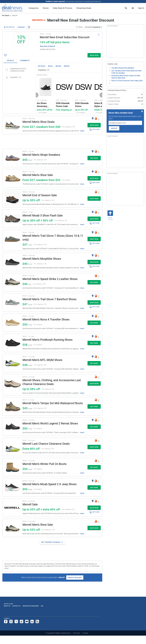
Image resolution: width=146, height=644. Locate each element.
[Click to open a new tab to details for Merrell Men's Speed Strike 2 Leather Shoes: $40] (12, 282)
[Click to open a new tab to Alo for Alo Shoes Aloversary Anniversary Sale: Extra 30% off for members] (45, 95)
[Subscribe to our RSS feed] (37, 621)
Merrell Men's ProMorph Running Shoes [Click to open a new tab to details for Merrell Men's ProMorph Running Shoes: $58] (47, 340)
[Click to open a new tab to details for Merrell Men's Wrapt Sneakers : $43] (12, 158)
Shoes (50, 66)
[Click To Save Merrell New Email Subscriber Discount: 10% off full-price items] (5, 55)
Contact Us (16, 606)
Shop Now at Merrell (47, 46)
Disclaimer (85, 633)
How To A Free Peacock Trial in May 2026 (127, 81)
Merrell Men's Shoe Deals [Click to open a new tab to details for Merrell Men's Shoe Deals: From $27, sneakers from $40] (39, 122)
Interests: (21, 27)
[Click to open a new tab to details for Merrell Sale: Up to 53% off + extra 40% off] (12, 508)
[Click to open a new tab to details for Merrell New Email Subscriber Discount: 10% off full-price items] (21, 42)
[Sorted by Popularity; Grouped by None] (94, 27)
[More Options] (99, 34)
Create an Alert (75, 578)
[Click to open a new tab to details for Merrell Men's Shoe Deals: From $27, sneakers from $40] (12, 125)
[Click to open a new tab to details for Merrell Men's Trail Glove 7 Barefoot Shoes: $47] (12, 302)
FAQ (42, 606)
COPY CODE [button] (94, 129)
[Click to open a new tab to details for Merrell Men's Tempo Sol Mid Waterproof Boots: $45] (12, 406)
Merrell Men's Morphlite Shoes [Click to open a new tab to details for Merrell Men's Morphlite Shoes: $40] (42, 259)
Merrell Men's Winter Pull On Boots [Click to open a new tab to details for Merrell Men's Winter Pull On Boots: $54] (44, 464)
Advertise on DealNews (31, 606)
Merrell (58, 66)
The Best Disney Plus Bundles (123, 68)
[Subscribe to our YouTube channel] (27, 621)
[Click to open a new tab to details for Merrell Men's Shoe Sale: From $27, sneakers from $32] (12, 178)
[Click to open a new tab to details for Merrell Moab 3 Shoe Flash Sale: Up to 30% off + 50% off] (12, 219)
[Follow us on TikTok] (22, 621)
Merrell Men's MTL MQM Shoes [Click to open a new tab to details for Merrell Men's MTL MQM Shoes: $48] (42, 360)
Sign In (141, 8)
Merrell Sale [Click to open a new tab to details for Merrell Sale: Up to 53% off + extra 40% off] (30, 504)
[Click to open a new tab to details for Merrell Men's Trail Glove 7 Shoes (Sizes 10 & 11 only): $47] (12, 240)
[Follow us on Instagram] (11, 621)
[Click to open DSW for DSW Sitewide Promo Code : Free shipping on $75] (65, 95)
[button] (28, 27)
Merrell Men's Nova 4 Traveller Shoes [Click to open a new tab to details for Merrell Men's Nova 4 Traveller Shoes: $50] (46, 319)
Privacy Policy (77, 633)
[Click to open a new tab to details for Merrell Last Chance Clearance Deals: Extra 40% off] (12, 447)
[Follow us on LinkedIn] (32, 621)
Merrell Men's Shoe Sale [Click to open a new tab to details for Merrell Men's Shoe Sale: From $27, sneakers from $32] (38, 175)
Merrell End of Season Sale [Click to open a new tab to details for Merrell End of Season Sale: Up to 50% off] (40, 195)
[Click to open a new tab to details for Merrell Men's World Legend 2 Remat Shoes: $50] (12, 427)
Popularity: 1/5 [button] (44, 70)
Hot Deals (6, 15)
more (82, 131)
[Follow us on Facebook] (6, 621)
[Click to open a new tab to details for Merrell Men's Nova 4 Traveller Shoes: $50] (12, 323)
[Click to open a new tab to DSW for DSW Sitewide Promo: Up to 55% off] (84, 95)
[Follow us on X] (16, 621)
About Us (7, 606)
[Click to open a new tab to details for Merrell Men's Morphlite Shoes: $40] (12, 262)
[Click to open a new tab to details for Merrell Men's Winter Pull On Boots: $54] (12, 467)
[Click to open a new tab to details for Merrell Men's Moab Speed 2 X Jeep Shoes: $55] (12, 487)
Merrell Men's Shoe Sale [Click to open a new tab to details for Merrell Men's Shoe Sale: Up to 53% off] (38, 525)
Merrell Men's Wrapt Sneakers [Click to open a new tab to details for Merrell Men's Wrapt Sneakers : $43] (41, 155)
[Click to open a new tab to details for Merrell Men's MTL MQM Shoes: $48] (12, 363)
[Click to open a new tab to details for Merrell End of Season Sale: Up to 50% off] (12, 198)
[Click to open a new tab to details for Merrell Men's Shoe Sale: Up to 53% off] (12, 528)
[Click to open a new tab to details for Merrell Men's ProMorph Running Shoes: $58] (12, 343)
